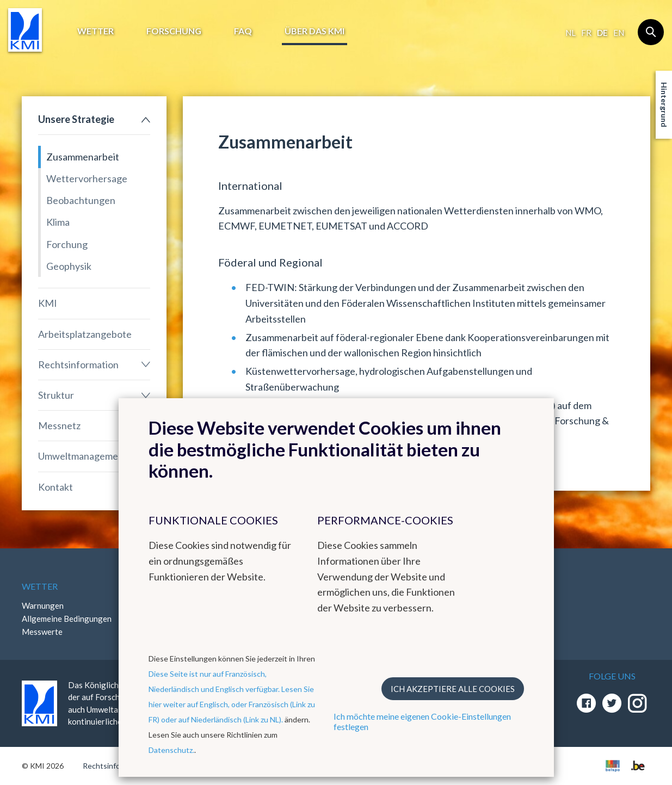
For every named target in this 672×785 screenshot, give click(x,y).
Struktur (56, 395)
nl (571, 33)
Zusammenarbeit (83, 157)
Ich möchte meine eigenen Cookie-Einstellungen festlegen (422, 721)
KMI (48, 303)
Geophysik (69, 266)
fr (586, 33)
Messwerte (42, 632)
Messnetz (59, 425)
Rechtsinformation (78, 364)
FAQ (243, 31)
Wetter (95, 31)
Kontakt (56, 487)
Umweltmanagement (83, 456)
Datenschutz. (171, 750)
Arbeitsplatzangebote (85, 334)
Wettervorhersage (87, 178)
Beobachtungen (81, 200)
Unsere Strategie (76, 119)
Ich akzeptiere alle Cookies (453, 689)
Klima (58, 222)
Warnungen (43, 605)
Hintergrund (664, 105)
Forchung (67, 244)
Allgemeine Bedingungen (67, 619)
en (619, 33)
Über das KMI (315, 31)
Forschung (174, 31)
